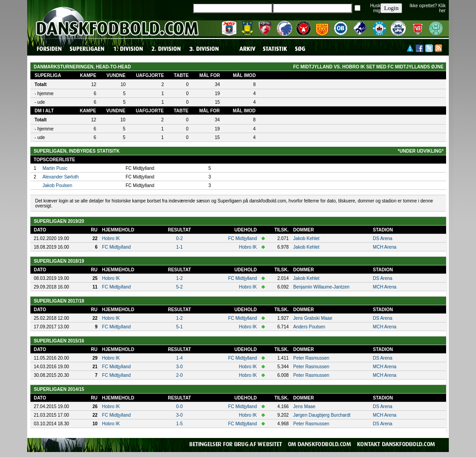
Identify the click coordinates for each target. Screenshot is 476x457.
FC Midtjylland (242, 238)
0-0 (180, 406)
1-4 (180, 358)
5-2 (180, 287)
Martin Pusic (55, 168)
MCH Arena (385, 247)
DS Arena (383, 238)
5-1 (180, 327)
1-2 (180, 278)
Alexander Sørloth (61, 177)
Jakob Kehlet (306, 238)
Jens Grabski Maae (313, 318)
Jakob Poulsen (58, 185)
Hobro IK (111, 238)
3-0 (180, 367)
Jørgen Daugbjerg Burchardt (322, 415)
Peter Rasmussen (311, 358)
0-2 (180, 238)
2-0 (180, 375)
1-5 (180, 424)
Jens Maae (304, 406)
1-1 (180, 247)
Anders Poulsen (309, 327)
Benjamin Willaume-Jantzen (321, 287)
